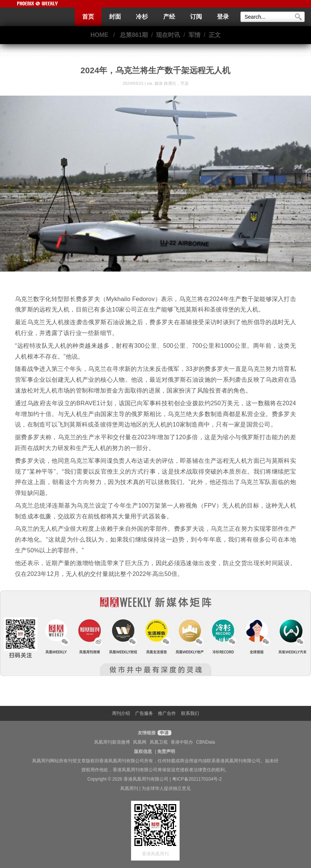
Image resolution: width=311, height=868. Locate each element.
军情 (195, 35)
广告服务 (144, 713)
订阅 (196, 17)
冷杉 (142, 17)
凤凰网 (140, 742)
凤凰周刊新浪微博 (112, 742)
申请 (163, 733)
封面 (115, 17)
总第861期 (134, 35)
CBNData (206, 742)
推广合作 (167, 713)
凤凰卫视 (159, 742)
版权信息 (143, 751)
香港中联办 (182, 742)
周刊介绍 (121, 713)
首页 (88, 17)
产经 (169, 17)
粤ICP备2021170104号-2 (197, 779)
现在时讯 (168, 35)
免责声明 (166, 751)
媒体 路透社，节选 (172, 83)
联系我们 (190, 713)
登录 (223, 17)
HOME (99, 35)
